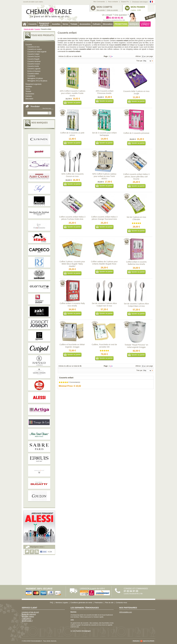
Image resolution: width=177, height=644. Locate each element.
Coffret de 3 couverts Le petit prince (72, 134)
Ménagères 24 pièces (35, 78)
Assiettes (29, 87)
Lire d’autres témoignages (82, 631)
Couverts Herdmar (34, 61)
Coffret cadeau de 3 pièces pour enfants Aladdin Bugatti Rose (104, 263)
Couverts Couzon (34, 64)
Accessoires (30, 94)
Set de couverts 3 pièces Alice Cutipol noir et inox (104, 305)
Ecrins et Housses (34, 71)
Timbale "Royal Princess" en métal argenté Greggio (136, 346)
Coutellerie (31, 76)
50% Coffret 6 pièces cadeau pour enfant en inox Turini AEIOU (104, 176)
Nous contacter (113, 2)
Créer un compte (112, 10)
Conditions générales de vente (81, 603)
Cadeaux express (145, 24)
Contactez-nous (121, 603)
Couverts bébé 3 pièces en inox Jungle (136, 92)
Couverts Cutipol (33, 54)
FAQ (52, 603)
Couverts (37, 29)
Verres (28, 89)
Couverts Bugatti (33, 59)
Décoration (29, 99)
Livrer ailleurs (26, 619)
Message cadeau (28, 616)
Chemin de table (29, 29)
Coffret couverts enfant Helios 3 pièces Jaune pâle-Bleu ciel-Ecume (136, 177)
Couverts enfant (33, 74)
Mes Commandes (99, 2)
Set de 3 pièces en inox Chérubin (136, 218)
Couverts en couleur (35, 49)
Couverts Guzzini (34, 57)
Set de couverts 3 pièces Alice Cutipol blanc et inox (136, 305)
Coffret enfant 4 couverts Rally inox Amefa (72, 305)
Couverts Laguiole (34, 69)
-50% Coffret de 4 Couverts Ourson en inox (72, 175)
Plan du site (109, 603)
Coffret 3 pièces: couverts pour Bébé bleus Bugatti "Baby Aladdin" (72, 264)
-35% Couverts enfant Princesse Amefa (104, 92)
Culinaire (29, 96)
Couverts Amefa (33, 66)
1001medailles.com (126, 612)
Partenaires (99, 603)
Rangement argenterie (33, 84)
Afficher (138, 56)
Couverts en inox (34, 47)
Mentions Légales (62, 603)
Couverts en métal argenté (37, 52)
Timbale (28, 91)
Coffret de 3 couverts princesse (136, 133)
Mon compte (101, 10)
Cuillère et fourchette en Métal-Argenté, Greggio (72, 346)
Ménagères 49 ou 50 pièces (37, 81)
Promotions (121, 24)
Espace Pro (125, 2)
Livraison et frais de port (30, 612)
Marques (134, 24)
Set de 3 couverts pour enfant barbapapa (104, 134)
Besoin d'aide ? (27, 621)
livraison (96, 617)
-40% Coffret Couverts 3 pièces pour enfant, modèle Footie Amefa (72, 93)
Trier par (139, 61)
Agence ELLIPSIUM (148, 641)
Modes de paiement (29, 614)
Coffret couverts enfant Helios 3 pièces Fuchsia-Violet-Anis (72, 218)
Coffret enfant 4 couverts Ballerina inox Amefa (136, 263)
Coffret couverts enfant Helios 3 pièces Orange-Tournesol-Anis (104, 218)
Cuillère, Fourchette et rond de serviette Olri (104, 346)
